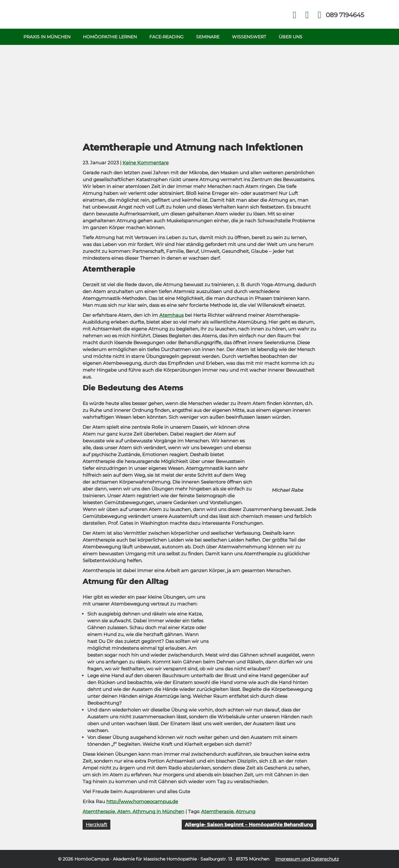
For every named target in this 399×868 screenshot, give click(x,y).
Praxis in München (47, 37)
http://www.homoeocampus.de (142, 801)
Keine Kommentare (146, 163)
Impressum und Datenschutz (307, 859)
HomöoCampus (92, 859)
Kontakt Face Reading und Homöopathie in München (307, 15)
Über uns (291, 37)
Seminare (208, 37)
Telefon (344, 15)
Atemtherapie (217, 811)
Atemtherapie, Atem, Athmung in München (133, 811)
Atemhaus (171, 315)
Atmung (245, 811)
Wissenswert (249, 37)
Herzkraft (96, 825)
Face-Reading (166, 37)
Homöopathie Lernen (110, 37)
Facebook (295, 15)
